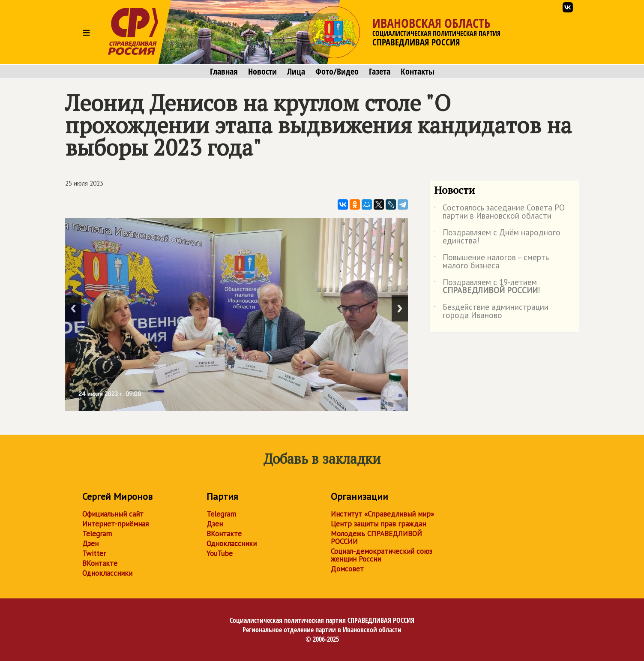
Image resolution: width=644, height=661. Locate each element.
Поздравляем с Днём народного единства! (497, 237)
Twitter (94, 553)
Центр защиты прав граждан (378, 524)
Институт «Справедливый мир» (382, 514)
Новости (262, 72)
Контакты (418, 72)
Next (400, 308)
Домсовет (347, 569)
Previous (73, 308)
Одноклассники (107, 573)
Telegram (97, 534)
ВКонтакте (100, 563)
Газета (380, 72)
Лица (296, 72)
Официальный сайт (113, 514)
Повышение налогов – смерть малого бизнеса (491, 262)
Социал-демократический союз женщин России (382, 555)
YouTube (220, 553)
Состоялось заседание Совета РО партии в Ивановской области (499, 212)
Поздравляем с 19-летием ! (487, 287)
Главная (224, 72)
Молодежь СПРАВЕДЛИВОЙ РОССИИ (376, 538)
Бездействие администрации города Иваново (491, 312)
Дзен (90, 544)
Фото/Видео (337, 72)
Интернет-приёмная (115, 524)
